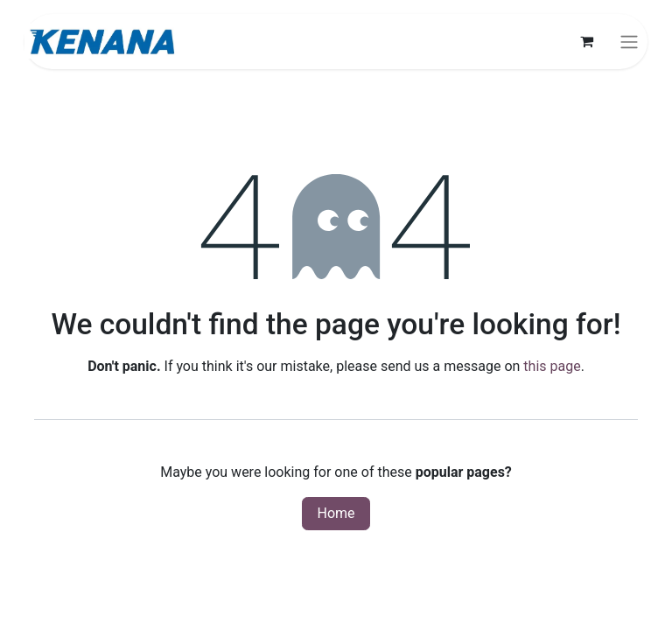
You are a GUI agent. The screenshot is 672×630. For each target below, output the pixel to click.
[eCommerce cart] (586, 41)
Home (336, 513)
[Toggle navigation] (629, 42)
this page (552, 366)
